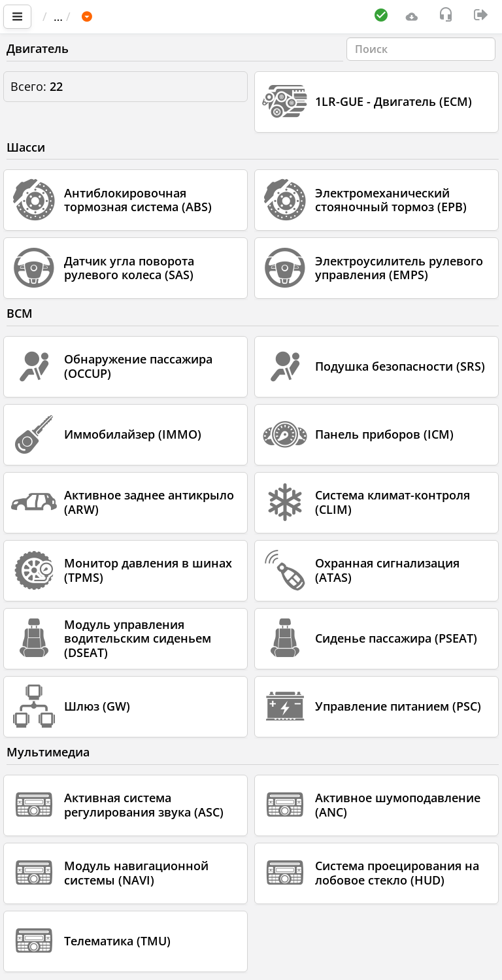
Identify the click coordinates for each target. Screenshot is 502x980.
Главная (72, 16)
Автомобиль (157, 16)
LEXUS (226, 16)
